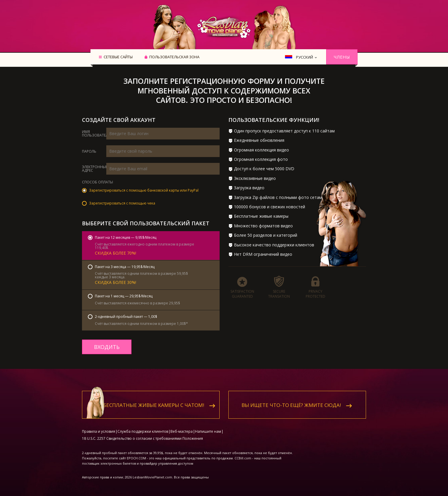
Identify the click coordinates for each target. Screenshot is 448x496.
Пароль (89, 151)
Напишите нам (208, 427)
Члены (342, 57)
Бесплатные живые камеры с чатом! (154, 401)
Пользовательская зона (174, 57)
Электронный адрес (95, 169)
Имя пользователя (96, 134)
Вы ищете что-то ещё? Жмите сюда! (291, 401)
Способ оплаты (98, 183)
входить (107, 347)
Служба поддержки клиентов (143, 427)
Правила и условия (99, 427)
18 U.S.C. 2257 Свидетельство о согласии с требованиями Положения (142, 434)
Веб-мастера (182, 427)
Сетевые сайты (118, 57)
